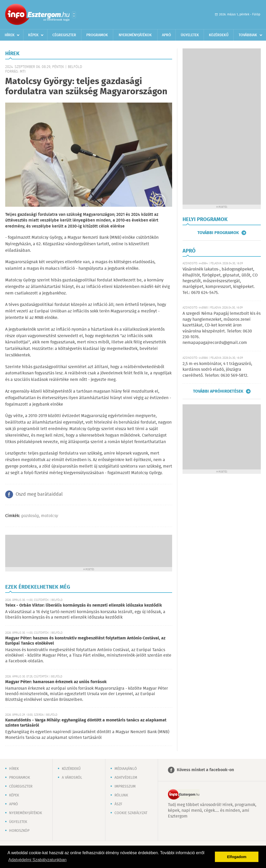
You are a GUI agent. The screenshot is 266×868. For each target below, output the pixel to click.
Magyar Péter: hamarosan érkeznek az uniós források (56, 682)
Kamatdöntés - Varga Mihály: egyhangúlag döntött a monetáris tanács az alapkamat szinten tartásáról (86, 723)
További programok (218, 233)
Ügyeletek (190, 35)
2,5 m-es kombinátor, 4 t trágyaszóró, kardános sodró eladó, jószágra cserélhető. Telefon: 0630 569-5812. (217, 370)
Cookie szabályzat (131, 813)
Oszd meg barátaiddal (39, 494)
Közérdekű (219, 35)
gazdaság (30, 516)
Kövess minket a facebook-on (205, 770)
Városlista (74, 15)
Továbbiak (248, 35)
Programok (97, 35)
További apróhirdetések (218, 391)
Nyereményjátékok (135, 35)
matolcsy (50, 516)
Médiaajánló (126, 769)
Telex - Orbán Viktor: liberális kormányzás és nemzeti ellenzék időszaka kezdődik (84, 605)
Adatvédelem (126, 778)
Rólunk (121, 795)
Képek (33, 35)
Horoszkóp (19, 831)
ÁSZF (118, 804)
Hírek (10, 35)
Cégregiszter (64, 35)
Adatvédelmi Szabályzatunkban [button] (37, 860)
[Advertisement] (89, 550)
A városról (72, 778)
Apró (167, 35)
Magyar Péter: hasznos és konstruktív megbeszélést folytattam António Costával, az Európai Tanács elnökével (85, 641)
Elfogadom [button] (237, 857)
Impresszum (125, 787)
